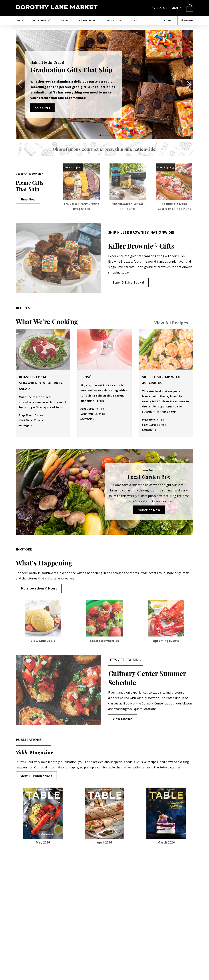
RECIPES (168, 20)
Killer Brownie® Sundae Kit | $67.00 (128, 206)
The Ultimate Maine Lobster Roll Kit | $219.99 (174, 206)
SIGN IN (177, 8)
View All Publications (36, 776)
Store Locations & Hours (39, 588)
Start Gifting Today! (128, 282)
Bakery (65, 20)
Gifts (20, 20)
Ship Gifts (42, 108)
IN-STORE (187, 20)
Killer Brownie (42, 20)
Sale (135, 20)
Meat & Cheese (114, 20)
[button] (154, 8)
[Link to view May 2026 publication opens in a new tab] (43, 816)
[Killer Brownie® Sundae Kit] (128, 182)
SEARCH (162, 8)
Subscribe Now (149, 510)
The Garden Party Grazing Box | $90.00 (81, 206)
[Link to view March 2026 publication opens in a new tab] (166, 816)
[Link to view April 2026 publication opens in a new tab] (104, 816)
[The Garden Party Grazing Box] (81, 182)
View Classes (123, 719)
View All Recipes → (174, 323)
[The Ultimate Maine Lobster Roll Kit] (174, 182)
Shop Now (28, 199)
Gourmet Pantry (88, 20)
